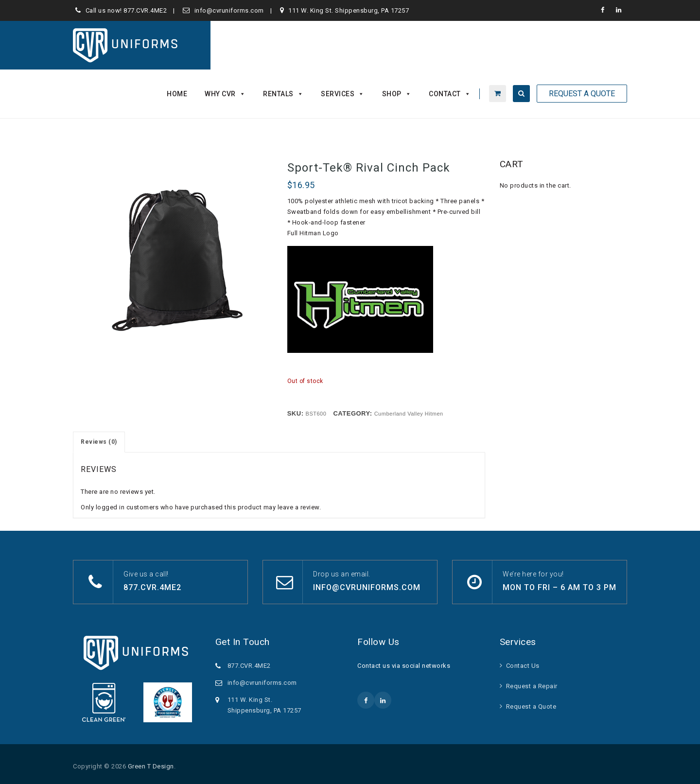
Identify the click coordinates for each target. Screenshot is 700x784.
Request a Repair (532, 686)
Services (343, 94)
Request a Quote (531, 706)
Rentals (283, 94)
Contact (450, 94)
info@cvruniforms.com (229, 10)
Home (177, 94)
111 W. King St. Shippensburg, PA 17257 (349, 10)
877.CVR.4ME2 (145, 10)
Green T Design (151, 766)
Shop (397, 94)
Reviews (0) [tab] (99, 442)
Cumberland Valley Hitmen (409, 414)
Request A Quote (582, 94)
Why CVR (225, 94)
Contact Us (523, 666)
